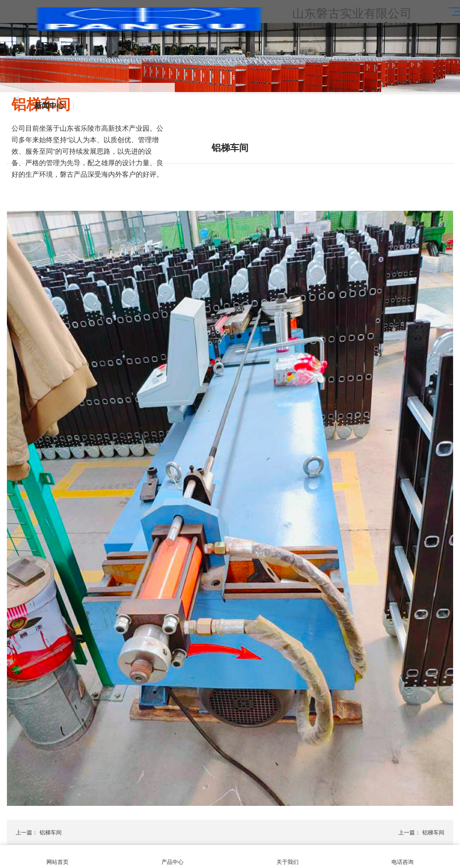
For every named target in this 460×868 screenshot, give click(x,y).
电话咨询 (402, 857)
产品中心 (172, 857)
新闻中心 (49, 106)
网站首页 (57, 857)
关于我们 (287, 857)
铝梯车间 (51, 833)
